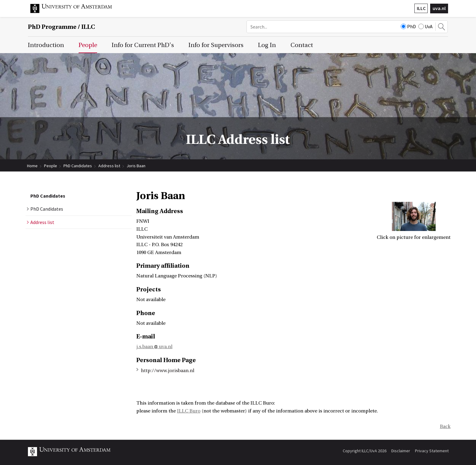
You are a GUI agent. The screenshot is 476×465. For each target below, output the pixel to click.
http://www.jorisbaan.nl (168, 371)
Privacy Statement (432, 451)
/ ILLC (61, 27)
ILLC (421, 8)
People (51, 166)
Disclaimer (401, 451)
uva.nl (439, 8)
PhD (408, 26)
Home (32, 166)
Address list (109, 166)
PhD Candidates (78, 166)
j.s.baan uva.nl (154, 347)
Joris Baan (136, 166)
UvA (425, 26)
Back (445, 426)
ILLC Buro (189, 411)
